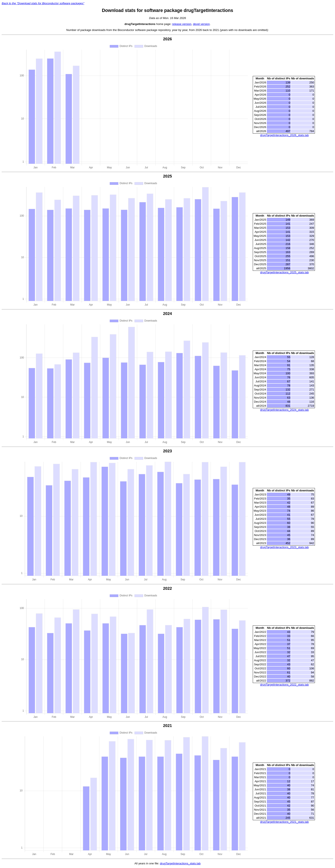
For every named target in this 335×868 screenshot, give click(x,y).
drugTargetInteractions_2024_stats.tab (284, 410)
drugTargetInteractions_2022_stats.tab (284, 685)
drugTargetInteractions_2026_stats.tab (284, 135)
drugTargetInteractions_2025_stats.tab (284, 272)
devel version (201, 24)
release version (182, 24)
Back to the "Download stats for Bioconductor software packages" (43, 3)
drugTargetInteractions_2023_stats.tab (284, 547)
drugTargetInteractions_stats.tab (180, 863)
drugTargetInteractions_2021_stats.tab (284, 822)
